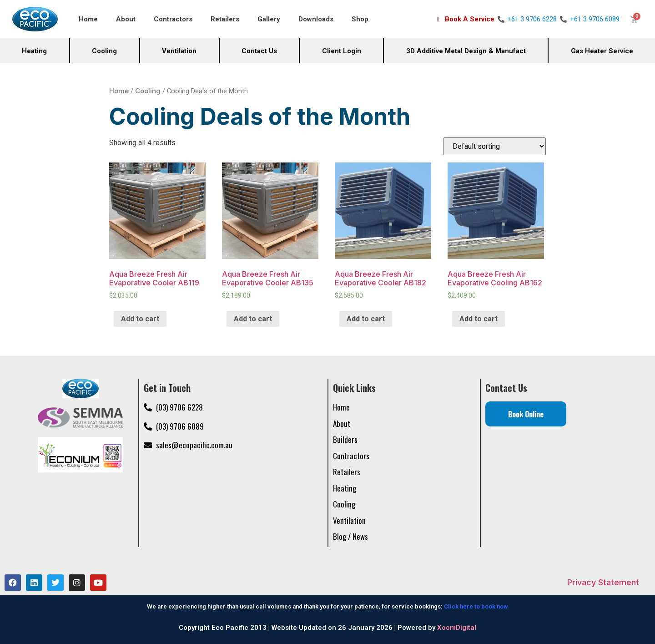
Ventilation (179, 51)
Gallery (269, 19)
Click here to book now (476, 606)
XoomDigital (457, 628)
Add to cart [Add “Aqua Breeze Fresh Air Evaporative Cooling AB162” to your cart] (479, 319)
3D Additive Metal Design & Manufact (466, 51)
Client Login (342, 51)
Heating (34, 51)
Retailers (225, 19)
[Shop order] (494, 146)
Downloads (316, 19)
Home (88, 19)
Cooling (104, 51)
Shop (360, 19)
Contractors (173, 19)
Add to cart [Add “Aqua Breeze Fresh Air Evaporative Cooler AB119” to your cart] (140, 319)
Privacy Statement (603, 582)
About (126, 19)
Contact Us (259, 51)
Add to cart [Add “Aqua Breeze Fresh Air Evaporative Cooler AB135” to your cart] (253, 319)
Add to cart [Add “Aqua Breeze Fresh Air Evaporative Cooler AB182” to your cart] (366, 319)
